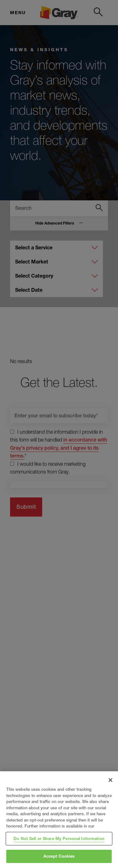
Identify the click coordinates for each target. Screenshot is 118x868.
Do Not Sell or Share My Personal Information (59, 838)
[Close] (110, 780)
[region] (59, 820)
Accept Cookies (59, 856)
